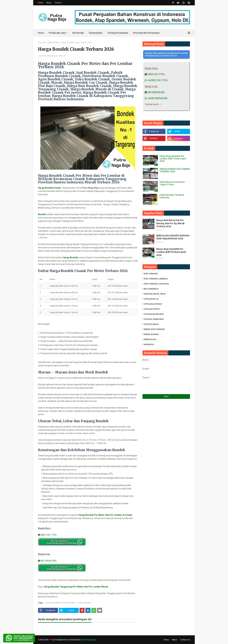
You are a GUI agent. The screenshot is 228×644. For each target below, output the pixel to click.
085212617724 (155, 74)
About (49, 3)
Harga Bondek (71, 257)
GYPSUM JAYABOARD (154, 319)
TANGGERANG (53, 42)
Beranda (42, 42)
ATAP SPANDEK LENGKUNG (156, 284)
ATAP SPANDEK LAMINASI (156, 279)
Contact (58, 3)
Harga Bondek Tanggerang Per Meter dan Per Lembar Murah (76, 587)
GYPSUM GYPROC (152, 309)
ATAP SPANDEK (151, 274)
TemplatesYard (61, 640)
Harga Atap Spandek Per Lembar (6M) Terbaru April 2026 (173, 159)
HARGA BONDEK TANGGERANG (60, 603)
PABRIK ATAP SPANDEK (154, 329)
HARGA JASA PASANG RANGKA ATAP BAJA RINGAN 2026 (173, 237)
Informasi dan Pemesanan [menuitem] (146, 33)
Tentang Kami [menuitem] (95, 33)
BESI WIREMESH (151, 289)
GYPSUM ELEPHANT (153, 304)
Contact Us (185, 640)
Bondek (42, 214)
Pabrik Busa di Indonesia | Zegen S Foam (172, 183)
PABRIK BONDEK (151, 334)
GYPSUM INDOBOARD (154, 314)
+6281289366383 (156, 98)
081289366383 (155, 92)
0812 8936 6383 (47, 561)
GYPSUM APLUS (151, 299)
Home (41, 3)
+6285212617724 (156, 80)
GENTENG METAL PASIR (155, 294)
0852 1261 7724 (47, 535)
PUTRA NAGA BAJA (49, 56)
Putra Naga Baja (88, 640)
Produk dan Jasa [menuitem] (57, 33)
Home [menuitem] (41, 33)
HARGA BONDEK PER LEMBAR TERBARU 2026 (175, 170)
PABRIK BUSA (150, 339)
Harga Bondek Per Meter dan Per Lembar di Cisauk (105, 515)
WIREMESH (149, 344)
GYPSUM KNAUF (151, 324)
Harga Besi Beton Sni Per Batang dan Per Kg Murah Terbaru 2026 (170, 223)
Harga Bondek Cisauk (49, 188)
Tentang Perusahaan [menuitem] (118, 33)
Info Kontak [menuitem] (78, 33)
